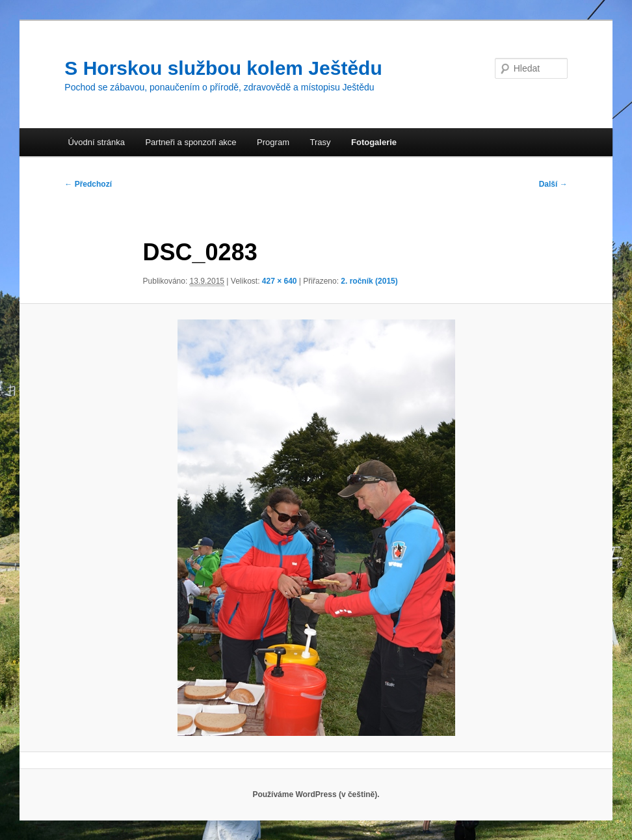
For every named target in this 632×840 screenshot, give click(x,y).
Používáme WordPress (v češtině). (316, 794)
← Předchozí (88, 184)
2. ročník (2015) (369, 281)
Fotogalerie (374, 142)
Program (273, 142)
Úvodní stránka (96, 142)
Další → (553, 184)
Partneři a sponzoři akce (191, 142)
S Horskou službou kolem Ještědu (223, 68)
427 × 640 (280, 281)
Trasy (320, 142)
